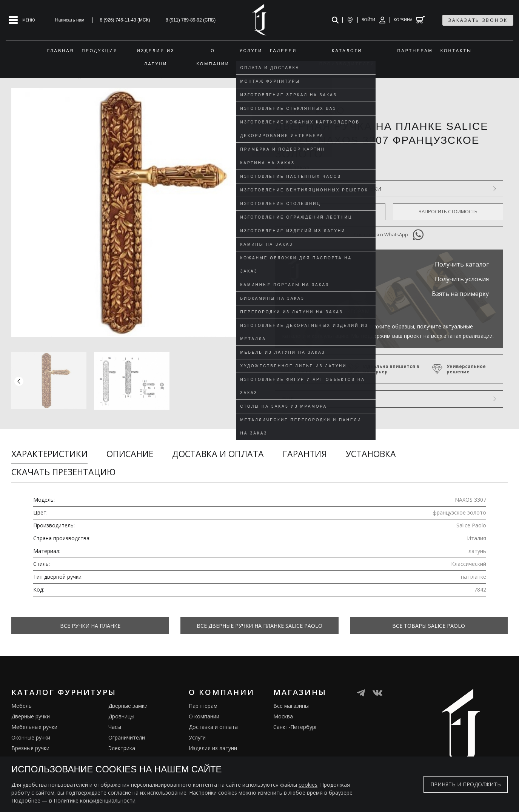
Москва (283, 713)
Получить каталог (462, 264)
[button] (245, 381)
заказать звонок (478, 20)
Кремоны (23, 756)
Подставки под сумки (136, 756)
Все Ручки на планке (90, 626)
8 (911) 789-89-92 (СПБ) (191, 20)
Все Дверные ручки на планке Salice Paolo (259, 626)
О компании (204, 713)
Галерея (199, 756)
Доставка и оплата (218, 454)
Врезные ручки (30, 745)
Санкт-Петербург (295, 724)
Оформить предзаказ (330, 211)
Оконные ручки (31, 734)
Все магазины (291, 703)
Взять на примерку (460, 294)
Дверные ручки (31, 713)
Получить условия (462, 279)
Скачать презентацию (63, 472)
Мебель (22, 703)
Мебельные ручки (34, 724)
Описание (130, 454)
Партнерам (203, 703)
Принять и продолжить (466, 784)
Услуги (197, 734)
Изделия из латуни (213, 745)
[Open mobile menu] (22, 20)
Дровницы (121, 713)
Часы (115, 724)
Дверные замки (128, 703)
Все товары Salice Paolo (429, 626)
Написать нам (70, 20)
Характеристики (49, 454)
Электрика (122, 745)
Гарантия (305, 454)
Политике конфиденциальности (95, 800)
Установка (371, 454)
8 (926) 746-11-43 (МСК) (125, 20)
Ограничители (127, 734)
